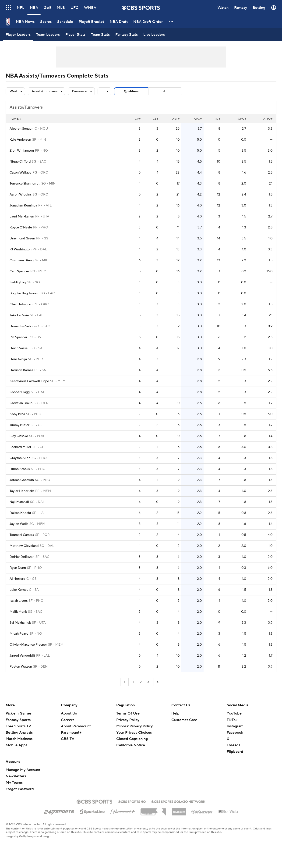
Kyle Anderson (20, 140)
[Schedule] (65, 22)
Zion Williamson (22, 151)
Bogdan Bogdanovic (24, 293)
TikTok (232, 720)
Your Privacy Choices (134, 733)
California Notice (131, 745)
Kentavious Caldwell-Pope (29, 381)
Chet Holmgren (21, 304)
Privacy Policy (128, 720)
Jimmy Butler (19, 425)
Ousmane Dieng (22, 260)
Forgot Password (20, 789)
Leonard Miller (20, 447)
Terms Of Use (128, 713)
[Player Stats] (75, 34)
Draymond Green (22, 238)
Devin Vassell (19, 348)
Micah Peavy (19, 634)
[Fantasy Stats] (127, 34)
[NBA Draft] (119, 22)
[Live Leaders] (154, 34)
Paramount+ (71, 733)
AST (176, 119)
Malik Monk (18, 612)
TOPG (241, 119)
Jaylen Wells (19, 524)
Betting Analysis (19, 733)
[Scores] (46, 22)
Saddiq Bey (18, 282)
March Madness (19, 739)
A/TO (268, 119)
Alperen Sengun (21, 129)
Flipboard (235, 752)
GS (155, 119)
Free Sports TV (18, 726)
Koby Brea (17, 414)
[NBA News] (25, 22)
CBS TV (68, 739)
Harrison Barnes (21, 370)
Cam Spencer (19, 271)
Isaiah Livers (19, 601)
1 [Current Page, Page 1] (134, 682)
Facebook (235, 733)
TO (217, 119)
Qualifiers (131, 91)
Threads (233, 745)
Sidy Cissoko (19, 436)
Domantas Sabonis (23, 326)
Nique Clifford (20, 162)
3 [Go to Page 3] (148, 682)
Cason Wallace (20, 173)
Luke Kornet (19, 590)
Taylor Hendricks (22, 491)
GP (138, 119)
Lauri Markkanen (22, 217)
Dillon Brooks (20, 469)
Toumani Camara (22, 535)
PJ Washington (21, 249)
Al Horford (17, 579)
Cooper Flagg (20, 392)
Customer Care (184, 720)
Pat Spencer (18, 337)
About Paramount (76, 726)
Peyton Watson (21, 667)
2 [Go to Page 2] (141, 682)
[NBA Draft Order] (148, 22)
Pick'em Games (19, 713)
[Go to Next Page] (158, 682)
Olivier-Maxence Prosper (28, 645)
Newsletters (16, 776)
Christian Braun (21, 403)
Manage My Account (23, 770)
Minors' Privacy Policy (134, 726)
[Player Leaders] (18, 34)
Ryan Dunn (18, 568)
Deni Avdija (18, 359)
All (165, 91)
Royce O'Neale (21, 228)
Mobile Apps (16, 745)
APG (198, 119)
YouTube (234, 713)
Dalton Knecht (20, 513)
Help (175, 713)
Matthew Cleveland (24, 546)
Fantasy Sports (18, 720)
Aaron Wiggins (21, 195)
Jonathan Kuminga (23, 206)
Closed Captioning (132, 739)
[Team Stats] (100, 34)
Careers (68, 720)
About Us (69, 713)
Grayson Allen (20, 458)
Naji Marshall (19, 502)
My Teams (14, 783)
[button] (171, 22)
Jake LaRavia (19, 315)
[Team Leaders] (48, 34)
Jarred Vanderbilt (22, 656)
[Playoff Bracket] (91, 22)
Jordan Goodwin (22, 480)
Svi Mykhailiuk (20, 623)
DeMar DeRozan (22, 557)
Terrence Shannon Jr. (25, 184)
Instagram (235, 726)
